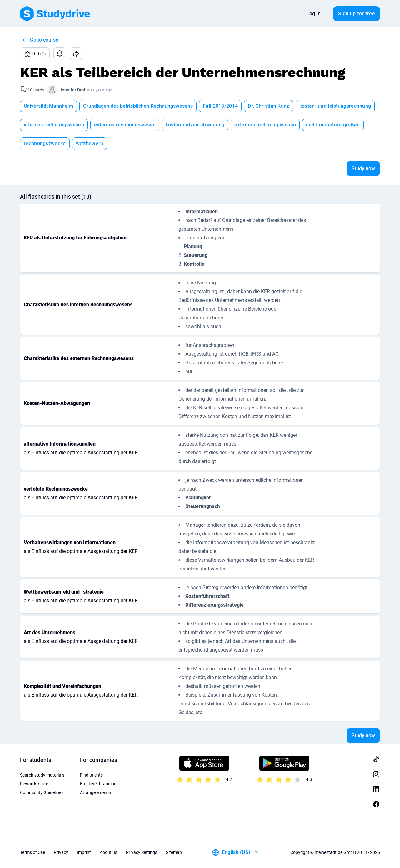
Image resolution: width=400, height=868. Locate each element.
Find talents (91, 775)
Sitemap (174, 852)
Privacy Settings (142, 852)
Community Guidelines (42, 792)
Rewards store (34, 784)
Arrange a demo (95, 792)
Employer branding (98, 784)
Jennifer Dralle (74, 90)
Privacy (61, 852)
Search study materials (42, 775)
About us (108, 852)
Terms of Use (32, 852)
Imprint (84, 852)
